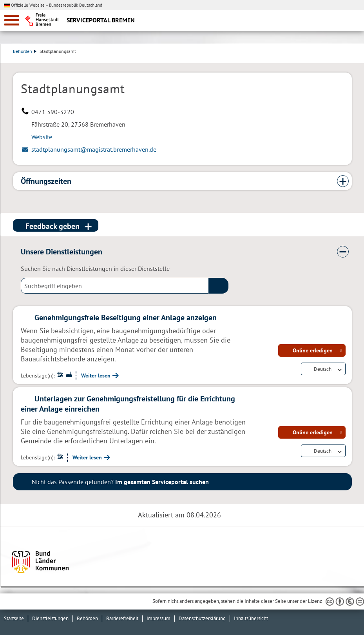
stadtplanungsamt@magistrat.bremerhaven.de (94, 149)
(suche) (219, 286)
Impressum (158, 618)
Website (42, 137)
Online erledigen (313, 350)
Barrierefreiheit (122, 618)
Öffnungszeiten (46, 181)
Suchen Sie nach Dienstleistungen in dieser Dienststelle (95, 269)
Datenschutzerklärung (202, 618)
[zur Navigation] (12, 20)
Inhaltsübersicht (251, 618)
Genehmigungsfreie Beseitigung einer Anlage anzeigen (126, 317)
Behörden (25, 51)
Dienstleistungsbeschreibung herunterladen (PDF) (350, 59)
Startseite (14, 618)
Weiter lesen (96, 376)
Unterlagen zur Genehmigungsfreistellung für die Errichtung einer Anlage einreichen (128, 404)
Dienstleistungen (50, 618)
